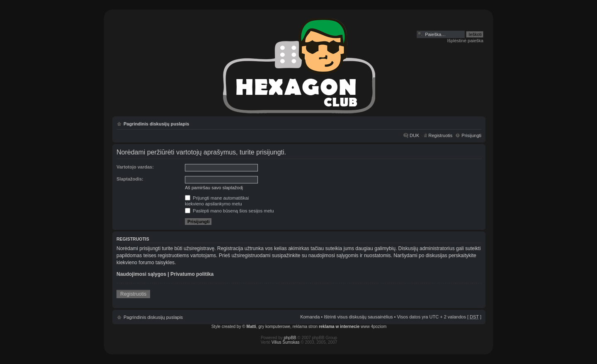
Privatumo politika (192, 274)
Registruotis (440, 135)
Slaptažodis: (130, 179)
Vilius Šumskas (286, 342)
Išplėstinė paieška (465, 41)
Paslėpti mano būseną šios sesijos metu (229, 211)
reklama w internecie (339, 327)
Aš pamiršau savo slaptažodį (214, 188)
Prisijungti (471, 135)
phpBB (290, 338)
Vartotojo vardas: (135, 167)
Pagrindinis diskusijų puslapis (156, 124)
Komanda (310, 317)
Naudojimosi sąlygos (141, 274)
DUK (414, 135)
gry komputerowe (274, 327)
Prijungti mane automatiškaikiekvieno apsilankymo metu (217, 201)
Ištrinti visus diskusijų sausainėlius (358, 317)
